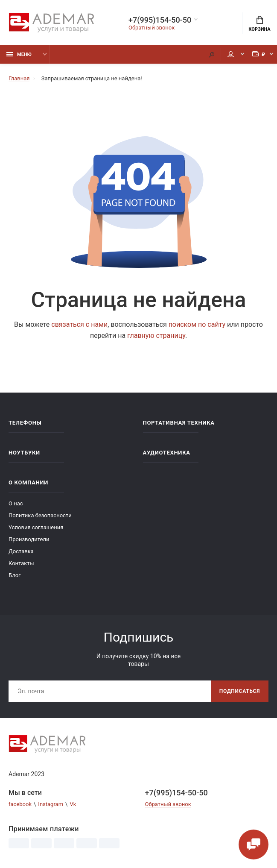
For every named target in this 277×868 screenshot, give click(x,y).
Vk (73, 804)
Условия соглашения (36, 527)
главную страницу (156, 336)
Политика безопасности (40, 515)
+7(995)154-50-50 (160, 20)
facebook (20, 804)
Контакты (21, 563)
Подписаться (240, 691)
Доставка (21, 551)
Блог (15, 575)
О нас (16, 503)
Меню (19, 54)
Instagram (51, 804)
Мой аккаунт (231, 54)
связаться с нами (79, 324)
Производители (29, 539)
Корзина (259, 24)
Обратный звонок (152, 28)
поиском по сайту (197, 324)
